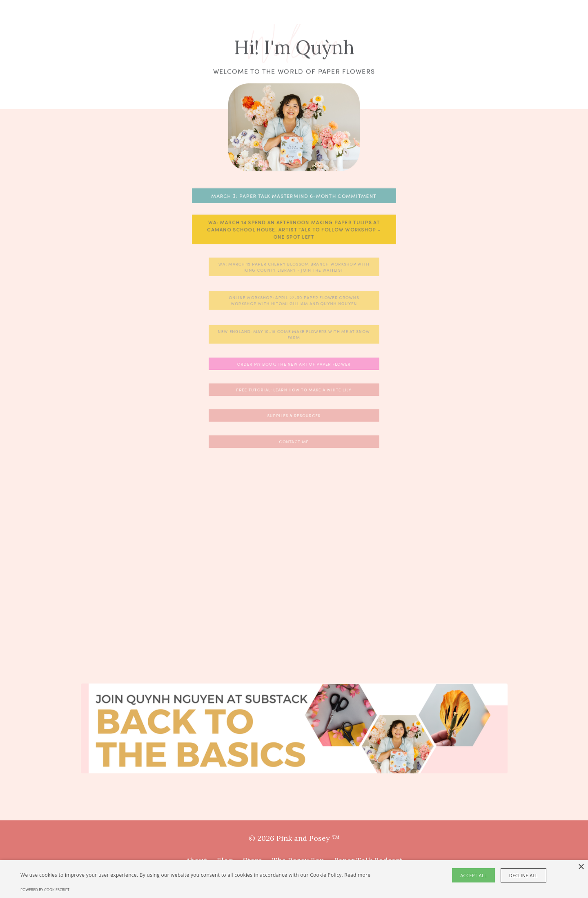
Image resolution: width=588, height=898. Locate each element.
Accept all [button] (475, 875)
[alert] (294, 879)
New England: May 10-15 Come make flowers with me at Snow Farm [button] (294, 334)
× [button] (581, 867)
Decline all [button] (523, 875)
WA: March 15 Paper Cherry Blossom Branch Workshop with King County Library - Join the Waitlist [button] (294, 267)
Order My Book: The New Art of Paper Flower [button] (294, 364)
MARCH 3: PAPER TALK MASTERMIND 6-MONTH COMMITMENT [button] (294, 196)
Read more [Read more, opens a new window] (357, 875)
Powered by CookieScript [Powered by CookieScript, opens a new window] (45, 890)
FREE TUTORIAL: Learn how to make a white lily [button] (294, 390)
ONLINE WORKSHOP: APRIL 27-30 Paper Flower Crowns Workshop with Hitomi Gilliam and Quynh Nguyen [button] (294, 300)
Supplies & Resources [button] (294, 415)
